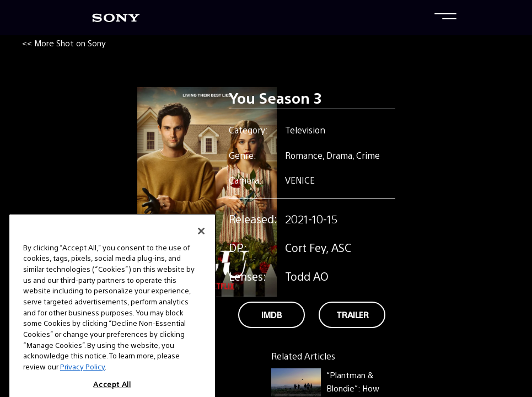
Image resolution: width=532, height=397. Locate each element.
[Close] (201, 242)
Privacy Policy (82, 377)
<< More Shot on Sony (64, 43)
